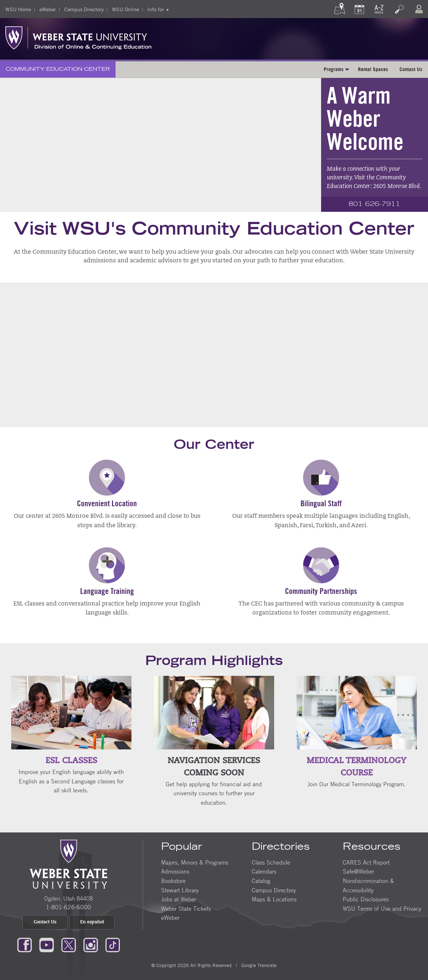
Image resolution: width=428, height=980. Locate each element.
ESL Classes (71, 761)
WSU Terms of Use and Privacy (382, 908)
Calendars (264, 871)
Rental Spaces (373, 69)
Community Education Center (58, 69)
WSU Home (18, 9)
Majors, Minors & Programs (195, 862)
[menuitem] (58, 69)
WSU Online (126, 9)
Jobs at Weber (179, 899)
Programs (334, 69)
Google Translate (259, 965)
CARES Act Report (366, 862)
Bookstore (173, 881)
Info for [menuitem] (156, 9)
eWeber (48, 9)
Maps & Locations (274, 899)
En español (92, 922)
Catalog (261, 881)
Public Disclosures (366, 899)
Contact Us (411, 69)
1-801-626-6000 (68, 907)
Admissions (175, 871)
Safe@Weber (358, 871)
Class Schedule (271, 862)
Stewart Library (180, 890)
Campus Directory (84, 9)
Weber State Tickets (186, 908)
